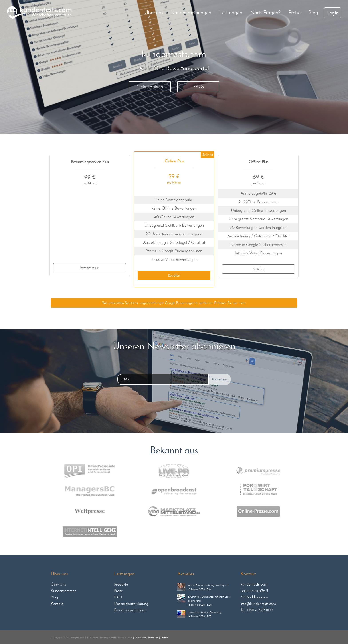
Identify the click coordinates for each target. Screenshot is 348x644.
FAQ (118, 597)
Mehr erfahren (150, 87)
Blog (313, 12)
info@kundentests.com (258, 604)
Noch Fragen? (265, 12)
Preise (295, 12)
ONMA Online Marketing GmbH (100, 638)
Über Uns (58, 584)
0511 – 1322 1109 (260, 610)
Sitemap (122, 638)
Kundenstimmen (64, 591)
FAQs (198, 87)
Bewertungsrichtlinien (130, 610)
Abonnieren (220, 379)
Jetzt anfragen (90, 268)
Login (333, 13)
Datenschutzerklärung (131, 604)
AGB (130, 638)
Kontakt (57, 604)
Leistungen (231, 12)
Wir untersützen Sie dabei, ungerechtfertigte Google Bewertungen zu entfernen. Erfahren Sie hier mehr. (174, 303)
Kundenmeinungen (191, 12)
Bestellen (174, 275)
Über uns (154, 12)
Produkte (121, 584)
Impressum (153, 638)
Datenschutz (140, 638)
